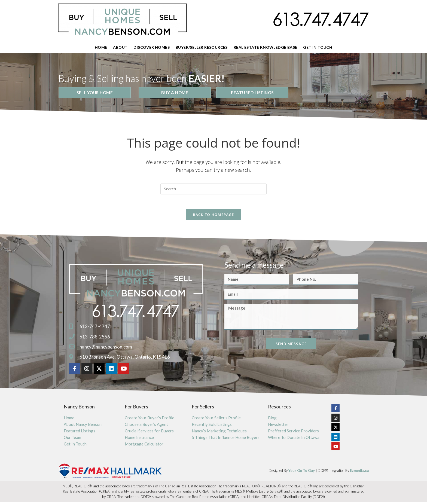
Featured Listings (80, 433)
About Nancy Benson (83, 426)
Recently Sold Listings (212, 426)
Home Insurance (139, 439)
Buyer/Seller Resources (202, 47)
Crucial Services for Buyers (149, 433)
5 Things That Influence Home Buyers (226, 439)
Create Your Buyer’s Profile (150, 420)
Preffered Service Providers (293, 433)
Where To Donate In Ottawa (294, 439)
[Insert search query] (213, 189)
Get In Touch (318, 47)
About (120, 47)
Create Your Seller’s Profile (216, 420)
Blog (272, 420)
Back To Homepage (213, 216)
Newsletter (278, 426)
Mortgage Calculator (144, 446)
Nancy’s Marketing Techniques (219, 433)
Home (101, 47)
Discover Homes (152, 47)
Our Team (72, 439)
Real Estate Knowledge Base (265, 47)
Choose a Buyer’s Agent (146, 426)
